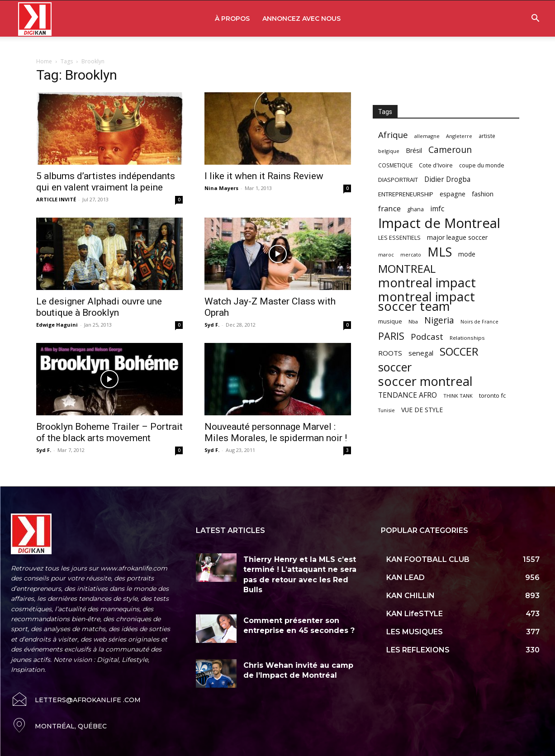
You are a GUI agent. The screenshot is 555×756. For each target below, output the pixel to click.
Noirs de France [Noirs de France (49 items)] (479, 322)
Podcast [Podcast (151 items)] (427, 337)
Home (44, 61)
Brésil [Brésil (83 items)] (414, 150)
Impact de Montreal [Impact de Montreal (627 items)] (439, 223)
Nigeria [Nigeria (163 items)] (439, 320)
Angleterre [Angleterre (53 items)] (459, 136)
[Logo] (35, 19)
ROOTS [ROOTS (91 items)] (390, 353)
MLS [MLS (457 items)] (440, 252)
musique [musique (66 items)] (390, 321)
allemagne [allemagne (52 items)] (427, 136)
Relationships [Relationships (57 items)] (467, 338)
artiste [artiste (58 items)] (487, 136)
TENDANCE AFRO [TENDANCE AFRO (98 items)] (408, 395)
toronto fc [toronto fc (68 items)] (492, 395)
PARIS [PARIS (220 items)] (391, 336)
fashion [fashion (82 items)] (483, 194)
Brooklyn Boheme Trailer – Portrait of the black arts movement (109, 432)
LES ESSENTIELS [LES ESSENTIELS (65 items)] (399, 238)
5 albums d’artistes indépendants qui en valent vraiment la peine (106, 182)
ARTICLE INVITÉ (56, 199)
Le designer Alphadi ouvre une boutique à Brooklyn (99, 307)
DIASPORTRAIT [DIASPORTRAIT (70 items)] (398, 180)
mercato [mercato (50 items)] (411, 254)
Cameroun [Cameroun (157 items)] (450, 150)
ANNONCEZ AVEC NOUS (301, 19)
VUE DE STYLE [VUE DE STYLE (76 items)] (422, 410)
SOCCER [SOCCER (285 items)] (459, 352)
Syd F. (212, 325)
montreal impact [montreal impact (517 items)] (427, 283)
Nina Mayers (221, 188)
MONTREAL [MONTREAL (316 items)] (407, 269)
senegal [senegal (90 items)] (421, 353)
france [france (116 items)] (389, 208)
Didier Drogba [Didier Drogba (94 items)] (447, 179)
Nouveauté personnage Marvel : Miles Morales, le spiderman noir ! (276, 432)
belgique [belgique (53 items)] (389, 151)
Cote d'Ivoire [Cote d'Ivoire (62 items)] (436, 165)
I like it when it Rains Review (264, 176)
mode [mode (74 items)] (467, 254)
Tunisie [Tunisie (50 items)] (387, 410)
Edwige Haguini (57, 325)
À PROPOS (232, 19)
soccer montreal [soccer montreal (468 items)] (425, 381)
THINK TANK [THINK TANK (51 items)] (458, 396)
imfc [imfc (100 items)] (437, 209)
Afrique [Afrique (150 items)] (393, 135)
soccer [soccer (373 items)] (395, 367)
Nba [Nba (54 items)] (413, 321)
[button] (535, 19)
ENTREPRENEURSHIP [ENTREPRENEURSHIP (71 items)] (406, 194)
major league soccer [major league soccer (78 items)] (457, 237)
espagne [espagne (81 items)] (453, 194)
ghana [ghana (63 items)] (415, 209)
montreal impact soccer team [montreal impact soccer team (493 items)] (427, 301)
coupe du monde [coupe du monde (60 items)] (482, 165)
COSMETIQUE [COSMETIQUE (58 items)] (395, 165)
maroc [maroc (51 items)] (386, 254)
